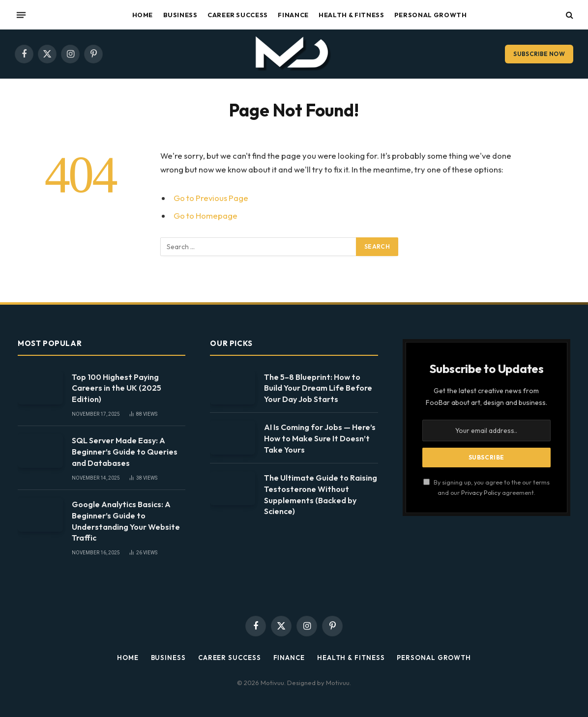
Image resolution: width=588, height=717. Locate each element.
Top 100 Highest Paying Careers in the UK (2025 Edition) (117, 388)
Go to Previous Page (211, 198)
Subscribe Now (539, 54)
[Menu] (21, 15)
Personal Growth (431, 15)
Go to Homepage (206, 215)
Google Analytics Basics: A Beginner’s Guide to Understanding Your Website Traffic (126, 521)
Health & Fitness (351, 15)
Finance (293, 15)
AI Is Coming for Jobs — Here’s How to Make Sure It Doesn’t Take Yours (320, 438)
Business (180, 15)
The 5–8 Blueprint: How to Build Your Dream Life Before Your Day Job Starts (318, 388)
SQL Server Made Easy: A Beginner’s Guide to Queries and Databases (125, 452)
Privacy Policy (481, 492)
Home (143, 15)
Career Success (238, 15)
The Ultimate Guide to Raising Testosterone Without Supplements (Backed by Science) (321, 495)
